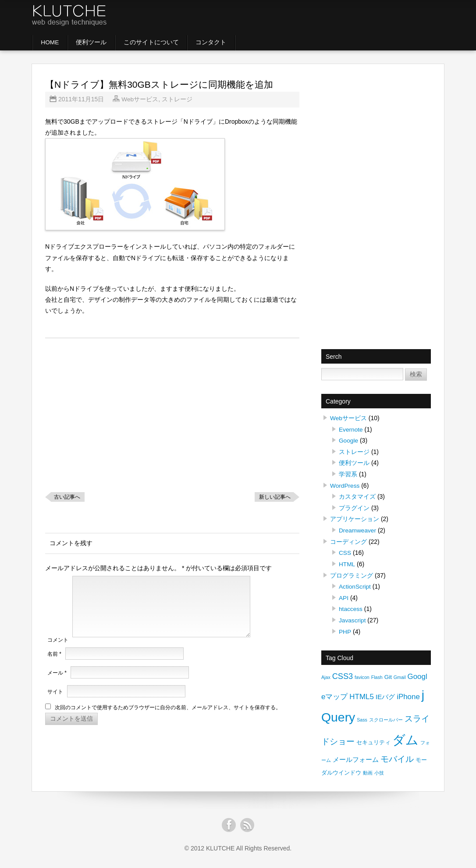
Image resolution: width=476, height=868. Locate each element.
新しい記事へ (275, 497)
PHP (345, 628)
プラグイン (354, 507)
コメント (58, 650)
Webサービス (140, 100)
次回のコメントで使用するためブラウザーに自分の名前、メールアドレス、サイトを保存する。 (168, 718)
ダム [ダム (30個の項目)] (405, 736)
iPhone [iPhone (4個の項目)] (408, 693)
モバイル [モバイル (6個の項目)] (397, 755)
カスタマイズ (357, 496)
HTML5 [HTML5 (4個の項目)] (362, 693)
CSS (345, 551)
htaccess (351, 606)
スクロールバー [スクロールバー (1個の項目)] (386, 716)
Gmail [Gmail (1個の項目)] (400, 674)
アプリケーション (355, 518)
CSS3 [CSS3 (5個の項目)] (343, 673)
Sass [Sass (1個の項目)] (362, 716)
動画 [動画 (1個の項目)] (368, 769)
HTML (347, 562)
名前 (54, 665)
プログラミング (352, 573)
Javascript (353, 617)
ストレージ (178, 100)
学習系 (348, 474)
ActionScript (355, 584)
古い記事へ (67, 497)
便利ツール (94, 43)
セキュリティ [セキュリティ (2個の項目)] (373, 739)
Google (349, 440)
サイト (55, 703)
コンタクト (217, 43)
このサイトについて (155, 43)
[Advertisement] (327, 18)
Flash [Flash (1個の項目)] (377, 674)
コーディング (348, 540)
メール (57, 684)
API (344, 595)
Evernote (351, 429)
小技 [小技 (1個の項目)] (379, 769)
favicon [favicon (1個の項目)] (362, 674)
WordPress (345, 485)
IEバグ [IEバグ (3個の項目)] (385, 693)
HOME (51, 43)
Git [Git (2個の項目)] (388, 674)
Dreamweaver (358, 529)
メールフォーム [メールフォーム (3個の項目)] (356, 756)
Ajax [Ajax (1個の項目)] (326, 674)
